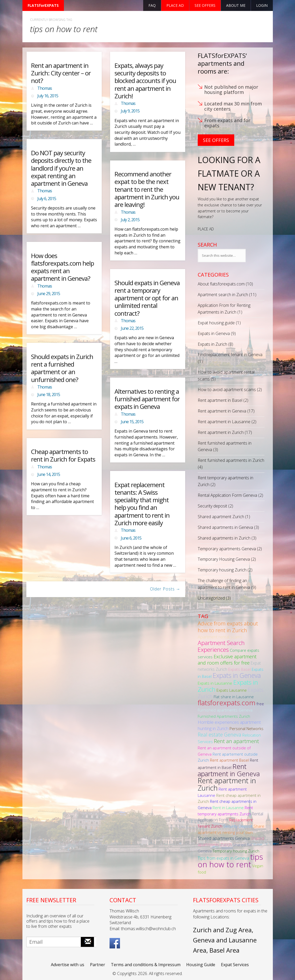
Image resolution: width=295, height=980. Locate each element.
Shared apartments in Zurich (224, 538)
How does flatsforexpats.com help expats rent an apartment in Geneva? (62, 267)
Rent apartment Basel (229, 760)
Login (262, 5)
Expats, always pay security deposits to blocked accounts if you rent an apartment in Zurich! (145, 81)
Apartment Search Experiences (221, 646)
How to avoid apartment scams (227, 390)
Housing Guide (201, 965)
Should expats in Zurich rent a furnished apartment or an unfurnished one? (62, 368)
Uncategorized (211, 598)
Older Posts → (165, 589)
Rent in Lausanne (228, 808)
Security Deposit (238, 826)
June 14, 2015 (49, 474)
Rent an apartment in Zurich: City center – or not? (61, 73)
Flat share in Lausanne (234, 697)
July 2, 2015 (130, 220)
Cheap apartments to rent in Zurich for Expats (63, 455)
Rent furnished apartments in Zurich (231, 460)
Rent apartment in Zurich (221, 432)
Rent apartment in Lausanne (224, 422)
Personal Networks (246, 728)
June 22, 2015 (132, 328)
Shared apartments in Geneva (225, 527)
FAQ (152, 5)
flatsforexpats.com (227, 703)
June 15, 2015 (132, 422)
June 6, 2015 (131, 538)
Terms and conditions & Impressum (146, 965)
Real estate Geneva (219, 735)
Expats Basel (239, 669)
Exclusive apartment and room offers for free (227, 660)
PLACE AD (206, 229)
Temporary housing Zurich (222, 570)
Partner (98, 965)
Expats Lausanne (232, 690)
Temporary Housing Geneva (224, 559)
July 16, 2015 (48, 96)
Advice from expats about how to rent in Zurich (228, 627)
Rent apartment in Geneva (222, 411)
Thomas (45, 88)
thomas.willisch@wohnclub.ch (148, 929)
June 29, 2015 (49, 294)
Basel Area (224, 950)
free (260, 704)
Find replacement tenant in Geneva (230, 355)
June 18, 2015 (49, 395)
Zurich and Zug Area (222, 930)
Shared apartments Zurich (231, 841)
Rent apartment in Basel (220, 400)
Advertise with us (68, 965)
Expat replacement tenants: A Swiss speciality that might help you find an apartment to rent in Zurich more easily (142, 504)
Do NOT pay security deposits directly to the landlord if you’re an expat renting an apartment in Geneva (61, 168)
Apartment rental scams (220, 637)
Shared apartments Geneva (224, 838)
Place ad (175, 5)
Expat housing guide (216, 323)
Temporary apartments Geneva (227, 549)
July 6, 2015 (47, 199)
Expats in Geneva (214, 333)
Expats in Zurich (212, 344)
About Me (236, 5)
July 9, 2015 (130, 111)
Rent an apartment (236, 741)
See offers (205, 5)
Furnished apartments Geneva (225, 710)
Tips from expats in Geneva (223, 858)
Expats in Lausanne (215, 683)
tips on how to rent (230, 861)
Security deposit (212, 506)
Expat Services (235, 965)
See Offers (216, 140)
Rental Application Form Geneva (227, 495)
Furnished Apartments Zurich (224, 716)
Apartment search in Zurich (223, 295)
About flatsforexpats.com (221, 284)
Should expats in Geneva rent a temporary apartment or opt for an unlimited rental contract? (147, 298)
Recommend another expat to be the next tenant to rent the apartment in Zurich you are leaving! (147, 189)
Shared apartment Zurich (221, 517)
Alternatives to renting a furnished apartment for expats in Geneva (147, 399)
